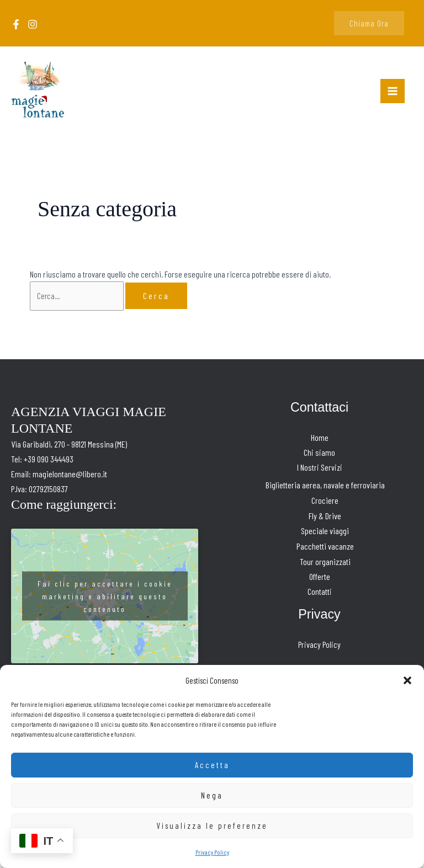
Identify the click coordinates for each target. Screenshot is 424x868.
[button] (407, 680)
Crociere (325, 503)
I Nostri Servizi (320, 470)
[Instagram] (33, 25)
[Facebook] (16, 25)
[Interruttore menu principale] (393, 93)
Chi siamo (319, 456)
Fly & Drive (325, 518)
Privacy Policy (212, 852)
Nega (212, 795)
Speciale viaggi (325, 533)
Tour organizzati (325, 563)
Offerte (320, 578)
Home (320, 441)
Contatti (320, 593)
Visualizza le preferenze (212, 826)
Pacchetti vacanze (325, 548)
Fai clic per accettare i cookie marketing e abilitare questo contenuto (105, 598)
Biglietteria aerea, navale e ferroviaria (325, 488)
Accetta (212, 765)
